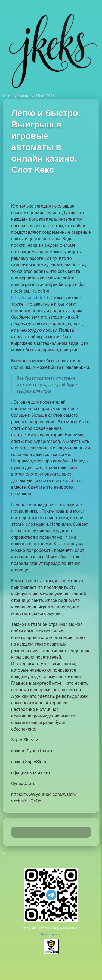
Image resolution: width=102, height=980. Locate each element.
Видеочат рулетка (51, 935)
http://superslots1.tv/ (32, 298)
